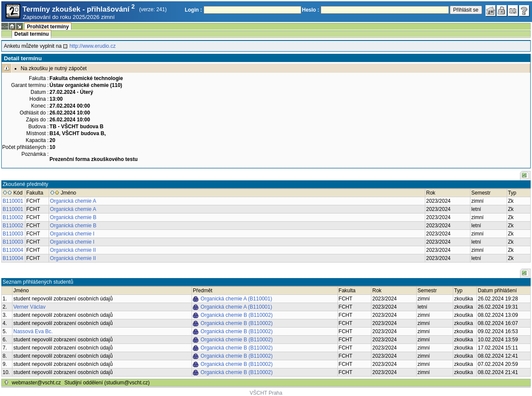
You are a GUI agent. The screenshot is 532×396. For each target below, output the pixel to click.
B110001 (13, 201)
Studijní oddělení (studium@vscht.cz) (107, 383)
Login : (193, 10)
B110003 (13, 234)
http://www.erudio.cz (92, 46)
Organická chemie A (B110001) (236, 299)
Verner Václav (29, 307)
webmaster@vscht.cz (36, 383)
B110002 (13, 217)
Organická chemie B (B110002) (237, 315)
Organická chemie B (73, 217)
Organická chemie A (73, 201)
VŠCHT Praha (266, 393)
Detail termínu (31, 34)
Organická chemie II (73, 250)
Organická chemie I (72, 234)
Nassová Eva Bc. (33, 331)
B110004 (13, 250)
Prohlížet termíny (48, 27)
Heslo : (311, 10)
